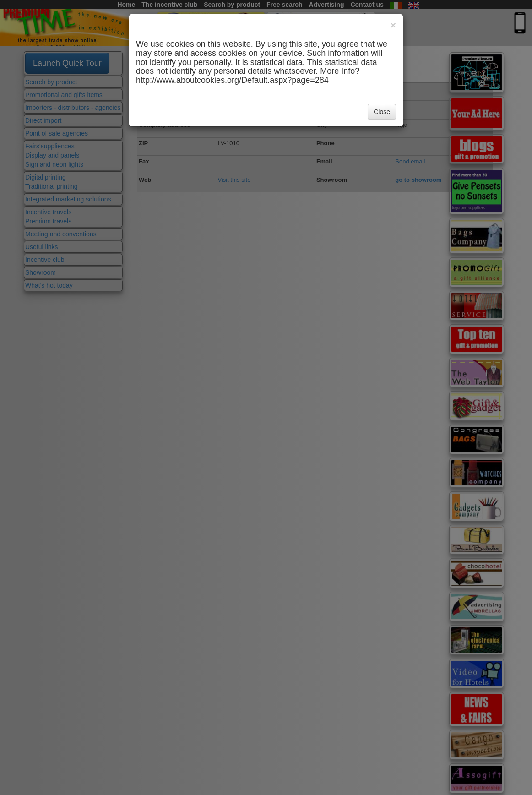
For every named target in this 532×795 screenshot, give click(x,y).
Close (382, 112)
